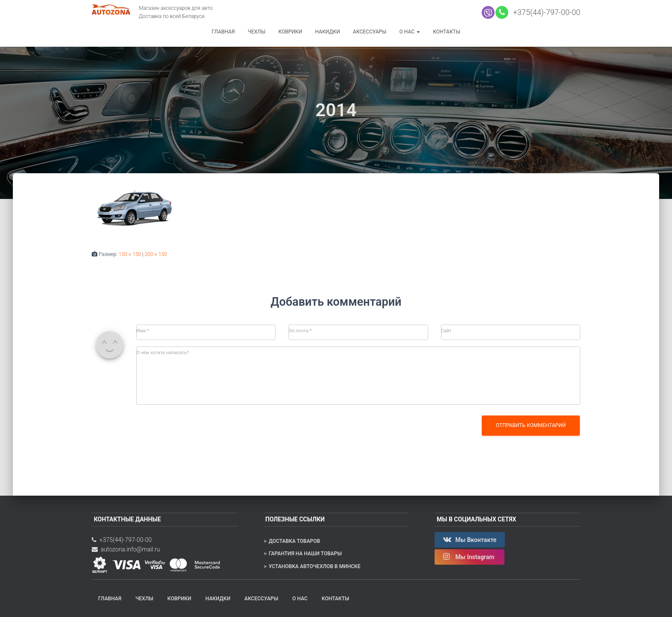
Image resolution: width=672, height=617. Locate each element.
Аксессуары (369, 32)
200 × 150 (156, 254)
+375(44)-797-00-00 (545, 12)
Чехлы (257, 32)
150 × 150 (130, 254)
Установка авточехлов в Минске (315, 566)
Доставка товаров (294, 541)
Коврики (290, 32)
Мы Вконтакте (470, 539)
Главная (223, 32)
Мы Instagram (469, 557)
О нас (410, 32)
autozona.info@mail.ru (126, 549)
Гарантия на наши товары (305, 554)
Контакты (447, 32)
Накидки (327, 32)
